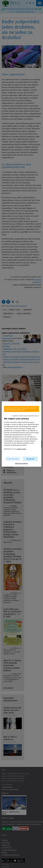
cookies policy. (21, 449)
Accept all (30, 459)
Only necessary (13, 459)
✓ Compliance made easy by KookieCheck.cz (25, 416)
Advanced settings (21, 463)
